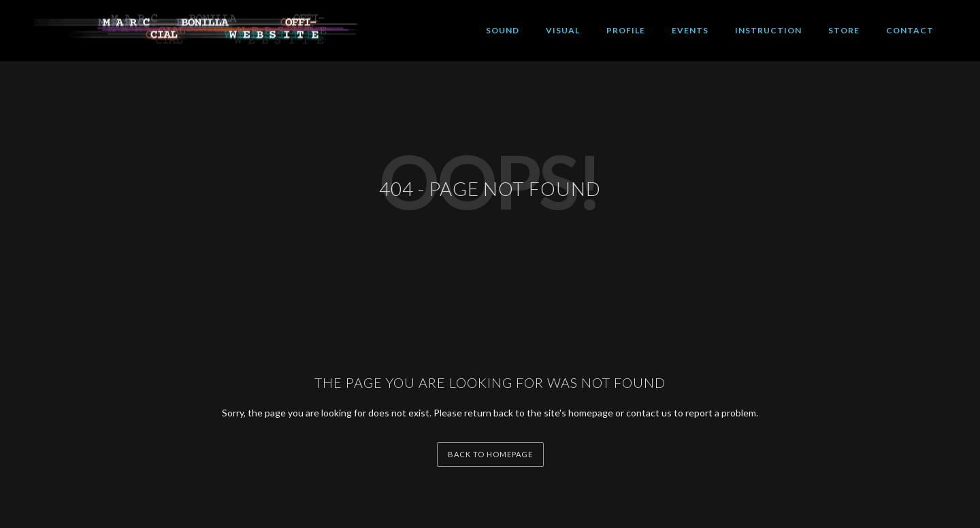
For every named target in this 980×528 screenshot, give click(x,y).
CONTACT (910, 30)
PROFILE (626, 30)
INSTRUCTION (768, 30)
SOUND (503, 30)
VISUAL (563, 30)
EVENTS (690, 30)
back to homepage (490, 454)
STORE (844, 30)
